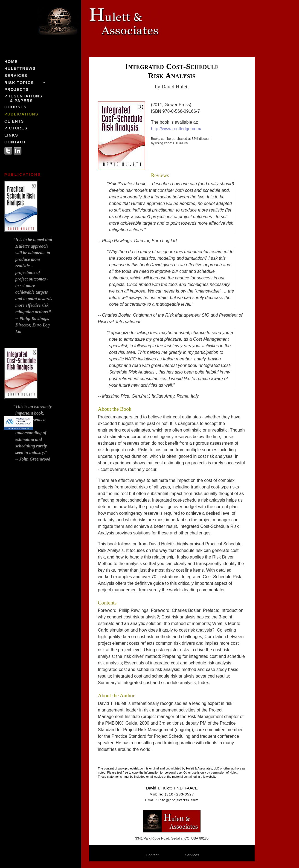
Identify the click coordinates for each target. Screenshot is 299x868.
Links (11, 135)
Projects (17, 89)
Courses (15, 107)
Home (11, 62)
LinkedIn (18, 151)
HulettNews (20, 68)
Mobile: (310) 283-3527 (172, 794)
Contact (15, 142)
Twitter (8, 151)
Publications (21, 114)
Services (16, 76)
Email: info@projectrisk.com (172, 800)
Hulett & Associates (138, 26)
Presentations (23, 98)
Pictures (16, 128)
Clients (14, 121)
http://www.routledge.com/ (176, 129)
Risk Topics (19, 83)
